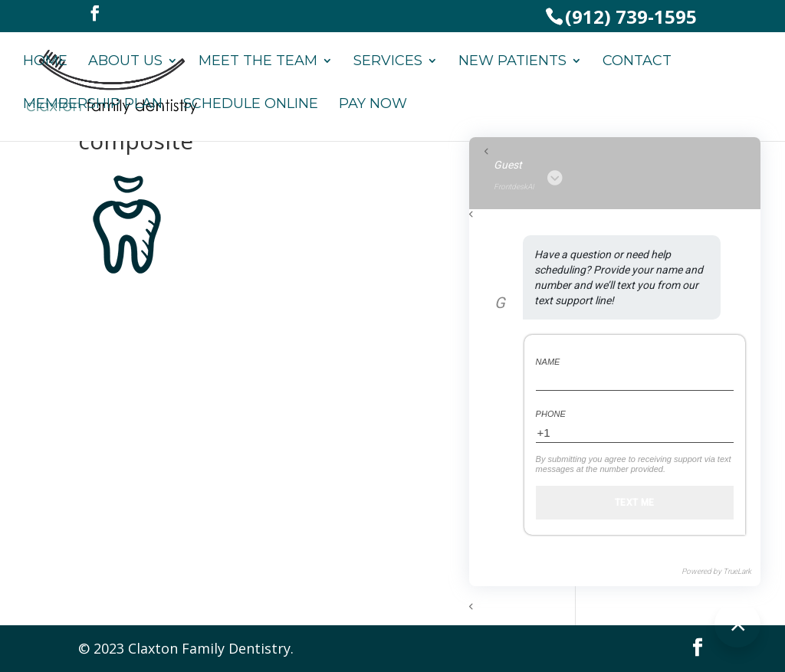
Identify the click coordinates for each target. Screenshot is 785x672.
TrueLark (737, 571)
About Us (125, 62)
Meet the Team (258, 62)
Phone (551, 414)
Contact (637, 62)
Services (388, 62)
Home (45, 62)
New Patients (512, 62)
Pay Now (373, 105)
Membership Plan (93, 105)
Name (548, 362)
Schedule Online (251, 105)
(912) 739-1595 (631, 16)
